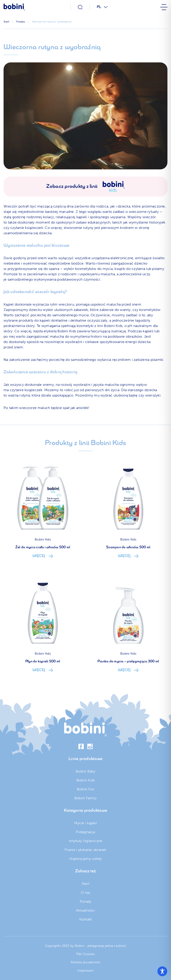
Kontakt (86, 919)
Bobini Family (85, 798)
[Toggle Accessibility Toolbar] (162, 971)
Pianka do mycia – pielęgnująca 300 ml (128, 662)
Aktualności (85, 910)
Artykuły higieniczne (86, 841)
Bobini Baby (85, 771)
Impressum (85, 971)
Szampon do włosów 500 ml (128, 547)
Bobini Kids (43, 539)
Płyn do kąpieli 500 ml (43, 662)
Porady (86, 901)
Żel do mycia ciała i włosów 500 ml (43, 547)
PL (99, 7)
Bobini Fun (86, 789)
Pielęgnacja (85, 832)
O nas (85, 893)
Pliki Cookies (85, 954)
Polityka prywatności (86, 962)
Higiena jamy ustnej (85, 859)
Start (85, 884)
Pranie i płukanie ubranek (85, 850)
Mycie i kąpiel (85, 823)
